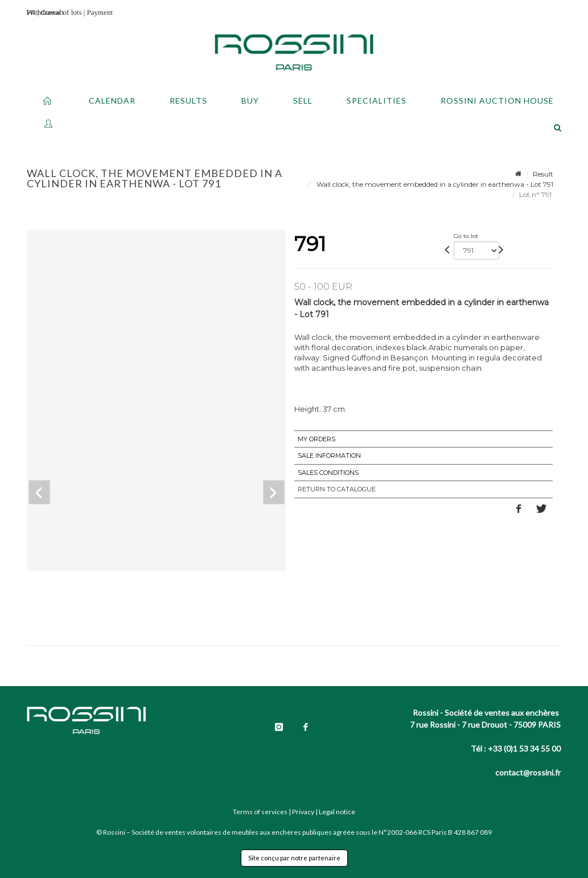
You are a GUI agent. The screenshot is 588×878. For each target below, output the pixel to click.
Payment (100, 12)
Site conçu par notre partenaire (294, 858)
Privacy (303, 812)
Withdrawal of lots (54, 12)
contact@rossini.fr (528, 772)
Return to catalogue (337, 489)
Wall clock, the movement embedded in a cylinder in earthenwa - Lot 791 (434, 184)
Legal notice (337, 812)
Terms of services (260, 812)
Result (543, 174)
